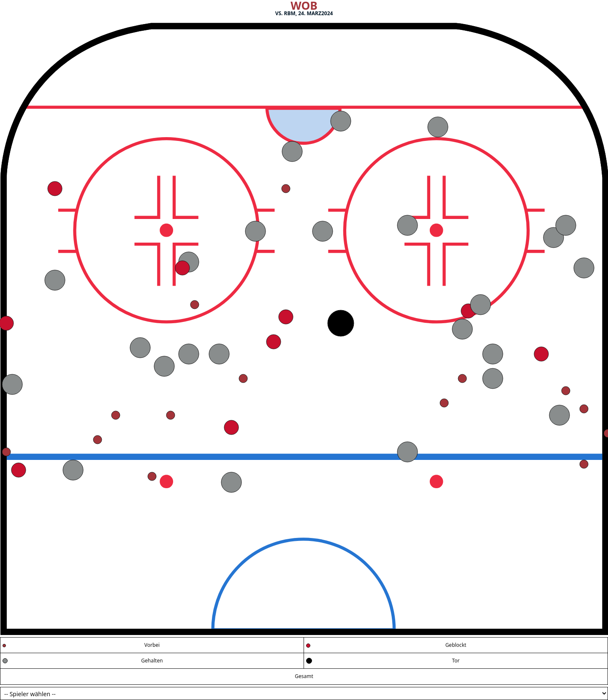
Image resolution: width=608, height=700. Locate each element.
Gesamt (304, 676)
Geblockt (456, 645)
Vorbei (152, 645)
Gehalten (152, 661)
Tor (456, 661)
